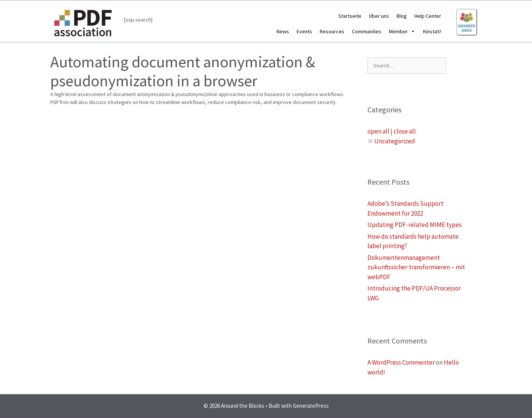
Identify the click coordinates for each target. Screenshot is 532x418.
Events (304, 31)
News (283, 31)
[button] (412, 31)
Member (402, 31)
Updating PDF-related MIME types (415, 225)
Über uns (379, 16)
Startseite (350, 16)
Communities (367, 31)
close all (405, 131)
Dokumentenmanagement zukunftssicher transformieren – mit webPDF (416, 267)
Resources (332, 31)
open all (378, 131)
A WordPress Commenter (401, 362)
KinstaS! (432, 31)
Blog (402, 16)
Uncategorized (395, 141)
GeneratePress (311, 406)
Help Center (428, 16)
